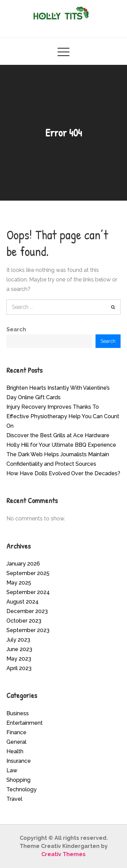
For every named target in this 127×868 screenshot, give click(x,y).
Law (12, 770)
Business (18, 713)
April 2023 (19, 668)
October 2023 (24, 621)
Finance (16, 732)
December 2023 (27, 611)
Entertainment (25, 723)
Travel (14, 799)
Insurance (19, 761)
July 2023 (18, 640)
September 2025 (28, 573)
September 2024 (28, 592)
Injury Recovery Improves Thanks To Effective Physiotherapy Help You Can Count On (63, 416)
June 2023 (19, 649)
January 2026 (23, 564)
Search (16, 329)
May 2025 (19, 583)
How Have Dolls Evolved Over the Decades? (63, 473)
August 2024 (23, 602)
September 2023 (28, 630)
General (16, 742)
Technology (22, 789)
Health (15, 751)
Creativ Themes (63, 854)
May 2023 (19, 659)
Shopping (18, 780)
